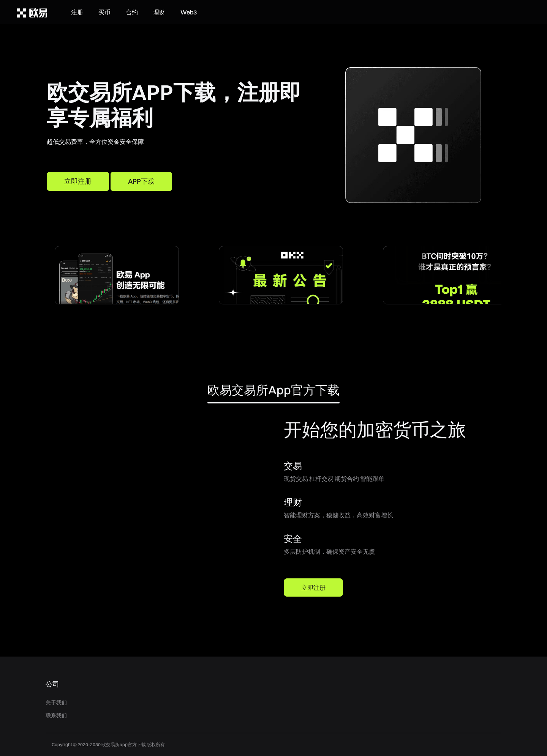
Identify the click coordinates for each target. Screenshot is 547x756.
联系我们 (56, 715)
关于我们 (56, 702)
